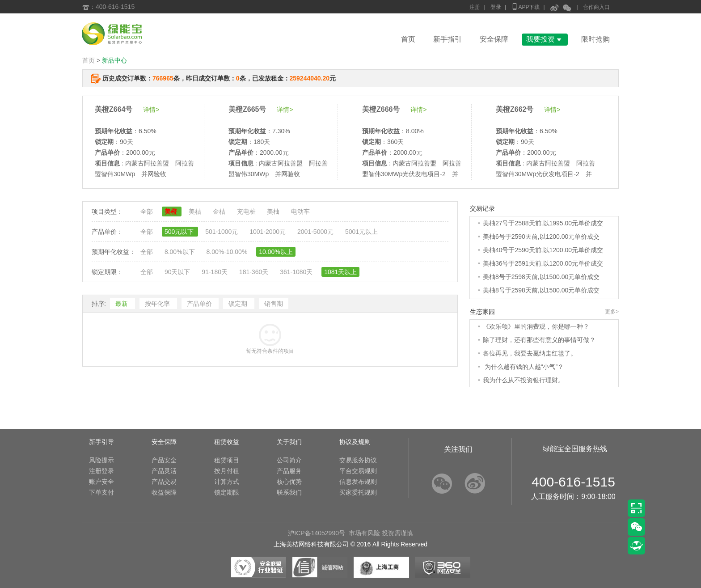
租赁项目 (227, 460)
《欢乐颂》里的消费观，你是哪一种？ (536, 326)
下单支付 (101, 492)
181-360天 (255, 272)
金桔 (220, 212)
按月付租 (227, 471)
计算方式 (227, 482)
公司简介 (289, 460)
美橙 (172, 212)
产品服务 (289, 471)
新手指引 (448, 39)
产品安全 (164, 460)
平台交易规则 (358, 471)
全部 (148, 212)
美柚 (274, 212)
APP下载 (525, 6)
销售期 (274, 304)
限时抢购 (595, 39)
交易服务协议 (358, 460)
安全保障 (494, 39)
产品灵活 (164, 471)
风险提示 (101, 460)
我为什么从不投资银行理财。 (524, 380)
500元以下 (180, 232)
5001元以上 (361, 232)
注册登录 (101, 471)
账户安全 (101, 482)
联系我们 (289, 492)
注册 (475, 7)
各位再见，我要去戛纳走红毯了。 (530, 353)
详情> (151, 110)
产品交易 (164, 482)
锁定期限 (227, 492)
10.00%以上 (276, 252)
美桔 (196, 212)
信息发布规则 (358, 482)
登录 (496, 7)
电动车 (300, 212)
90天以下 (178, 272)
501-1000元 (222, 232)
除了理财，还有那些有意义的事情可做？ (539, 340)
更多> (612, 312)
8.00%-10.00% (228, 252)
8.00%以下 (181, 252)
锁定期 (239, 304)
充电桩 (247, 212)
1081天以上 (340, 272)
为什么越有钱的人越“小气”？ (523, 367)
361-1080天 (297, 272)
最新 (122, 304)
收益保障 (164, 492)
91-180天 (215, 272)
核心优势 (289, 482)
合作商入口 (596, 7)
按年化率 (158, 304)
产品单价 (200, 304)
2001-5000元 (316, 232)
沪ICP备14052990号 (317, 533)
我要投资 (545, 39)
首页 (408, 39)
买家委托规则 (358, 492)
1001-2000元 (268, 232)
